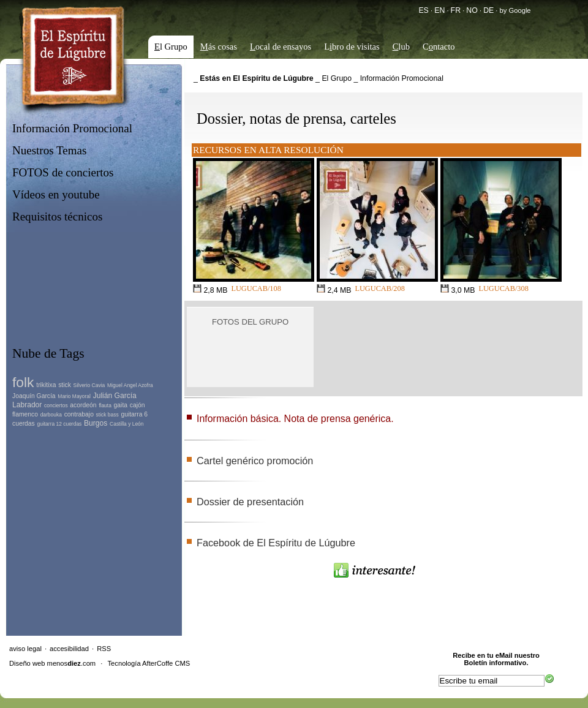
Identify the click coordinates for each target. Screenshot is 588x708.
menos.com (72, 663)
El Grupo (337, 78)
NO (472, 10)
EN (439, 10)
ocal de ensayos (281, 47)
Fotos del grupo (250, 322)
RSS (104, 649)
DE (488, 10)
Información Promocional (72, 128)
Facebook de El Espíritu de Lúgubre (276, 543)
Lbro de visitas (352, 47)
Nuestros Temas (49, 150)
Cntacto (439, 47)
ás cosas (219, 47)
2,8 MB (210, 289)
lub (401, 47)
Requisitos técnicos (57, 217)
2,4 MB (334, 289)
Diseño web (27, 663)
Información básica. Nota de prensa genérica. (295, 419)
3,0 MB (458, 289)
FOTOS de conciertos (63, 172)
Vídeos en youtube (56, 194)
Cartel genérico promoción (255, 461)
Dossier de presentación (250, 502)
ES (423, 10)
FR (456, 10)
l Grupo (171, 47)
